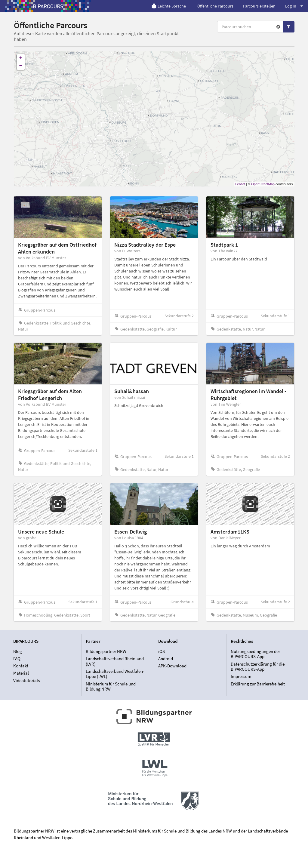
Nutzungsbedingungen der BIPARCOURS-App (255, 654)
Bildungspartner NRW (106, 651)
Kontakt (21, 666)
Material (21, 673)
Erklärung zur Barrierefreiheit (258, 684)
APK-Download (172, 666)
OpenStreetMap (263, 184)
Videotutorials (26, 680)
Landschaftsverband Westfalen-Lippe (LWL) (115, 674)
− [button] (21, 66)
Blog (18, 651)
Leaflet (240, 184)
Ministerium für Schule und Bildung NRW (111, 686)
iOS (162, 651)
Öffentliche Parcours (215, 6)
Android (166, 659)
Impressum (241, 676)
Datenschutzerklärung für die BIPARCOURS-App (258, 667)
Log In (294, 6)
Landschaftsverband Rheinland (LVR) (115, 661)
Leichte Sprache (169, 6)
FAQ (17, 659)
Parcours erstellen (259, 6)
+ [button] (21, 58)
